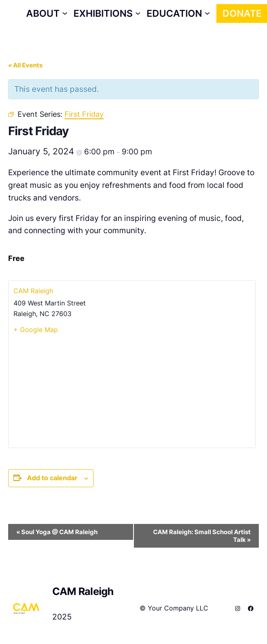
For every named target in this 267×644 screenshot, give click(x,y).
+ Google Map (36, 330)
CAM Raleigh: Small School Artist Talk (202, 536)
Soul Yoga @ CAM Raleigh (57, 532)
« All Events (25, 65)
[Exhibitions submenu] (107, 13)
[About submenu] (47, 13)
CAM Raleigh (33, 291)
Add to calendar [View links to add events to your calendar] (52, 478)
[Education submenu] (178, 13)
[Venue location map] (132, 390)
